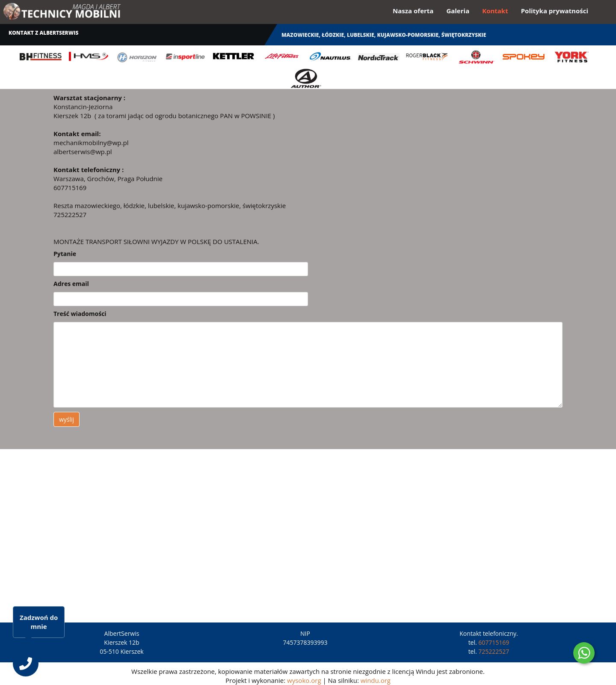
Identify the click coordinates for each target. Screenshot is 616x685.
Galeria (458, 11)
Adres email (71, 284)
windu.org (376, 680)
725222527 (494, 651)
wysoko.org (304, 680)
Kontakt (495, 11)
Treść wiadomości (80, 314)
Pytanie (65, 254)
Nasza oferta (413, 11)
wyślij (67, 419)
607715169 (494, 642)
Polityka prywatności (555, 11)
